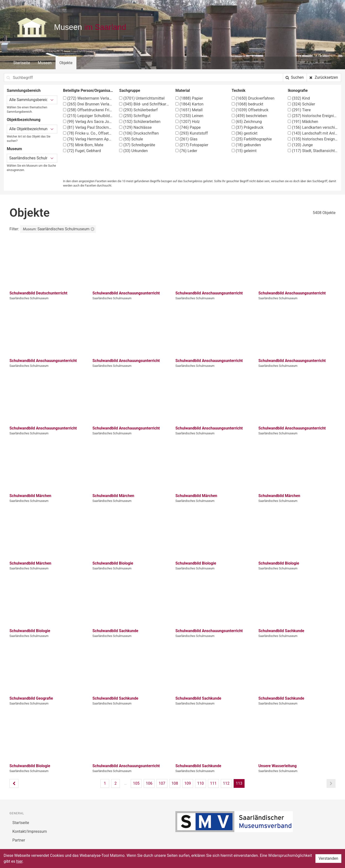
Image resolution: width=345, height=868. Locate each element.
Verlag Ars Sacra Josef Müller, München (88, 122)
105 (136, 783)
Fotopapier (192, 145)
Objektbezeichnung (24, 120)
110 (201, 783)
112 (226, 783)
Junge (300, 145)
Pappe (188, 127)
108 (175, 783)
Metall (189, 110)
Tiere (299, 110)
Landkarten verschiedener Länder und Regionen (313, 127)
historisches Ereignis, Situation (313, 139)
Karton (189, 104)
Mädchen (303, 122)
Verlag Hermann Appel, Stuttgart (88, 139)
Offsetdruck (250, 110)
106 (149, 783)
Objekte (66, 63)
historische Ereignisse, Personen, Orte (313, 116)
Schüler (301, 104)
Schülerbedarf (138, 110)
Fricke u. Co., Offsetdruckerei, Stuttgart (88, 133)
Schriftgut (135, 116)
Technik (239, 90)
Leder (186, 151)
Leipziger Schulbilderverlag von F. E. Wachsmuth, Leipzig (88, 116)
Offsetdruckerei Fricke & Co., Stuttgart (88, 110)
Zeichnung (247, 122)
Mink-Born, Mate (83, 145)
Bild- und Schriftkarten (144, 104)
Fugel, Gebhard (82, 151)
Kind (299, 98)
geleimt (244, 151)
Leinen (189, 116)
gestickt (245, 133)
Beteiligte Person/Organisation (88, 90)
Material (183, 90)
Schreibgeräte (137, 145)
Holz (188, 122)
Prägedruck (248, 127)
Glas (186, 139)
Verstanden (328, 858)
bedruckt (247, 104)
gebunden (246, 145)
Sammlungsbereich (24, 90)
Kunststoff (192, 133)
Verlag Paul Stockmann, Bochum (88, 127)
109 (188, 783)
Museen (45, 63)
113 (239, 783)
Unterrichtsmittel (142, 98)
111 (213, 783)
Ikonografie (298, 90)
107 (162, 783)
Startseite (22, 63)
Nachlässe (135, 127)
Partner (19, 840)
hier (19, 861)
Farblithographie (252, 139)
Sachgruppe (130, 90)
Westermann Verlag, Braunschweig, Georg (88, 98)
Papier (189, 98)
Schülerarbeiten (140, 122)
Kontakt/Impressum (30, 831)
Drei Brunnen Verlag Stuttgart (88, 104)
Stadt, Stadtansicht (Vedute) (313, 151)
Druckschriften (139, 133)
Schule (131, 139)
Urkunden (133, 151)
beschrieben (249, 116)
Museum (14, 149)
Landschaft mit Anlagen (313, 133)
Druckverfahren (253, 98)
